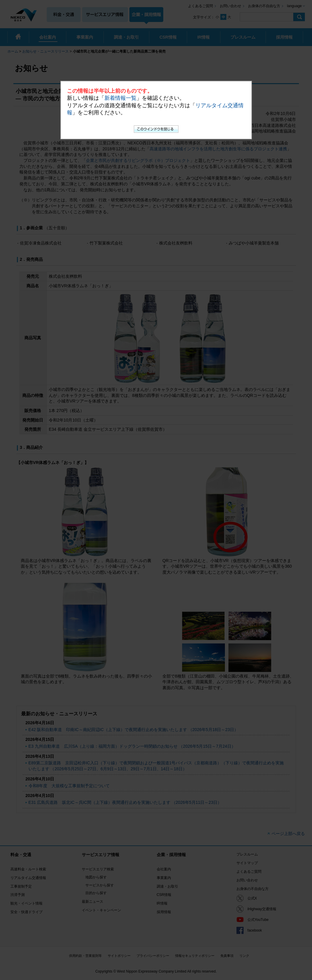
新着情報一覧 (120, 98)
